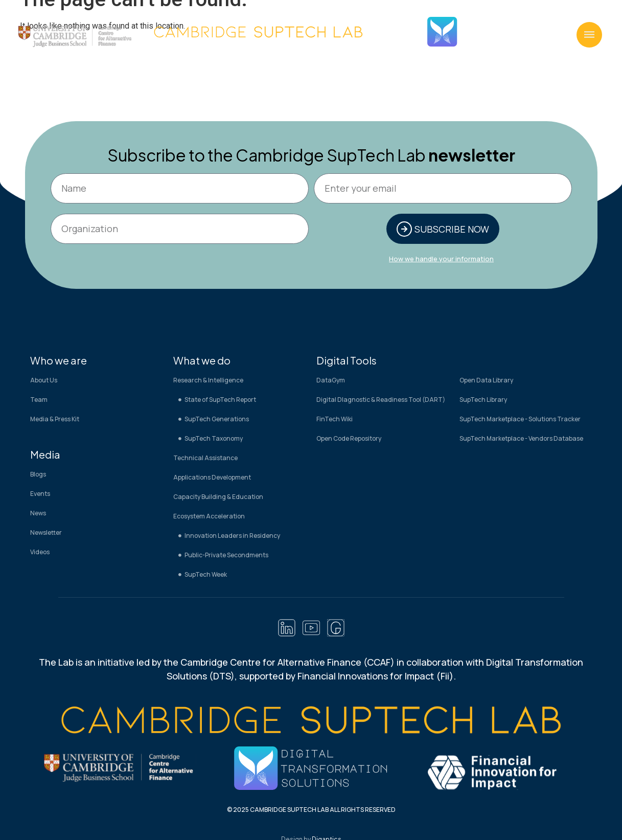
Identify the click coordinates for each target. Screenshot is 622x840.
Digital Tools (347, 360)
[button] (589, 35)
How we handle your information (441, 259)
